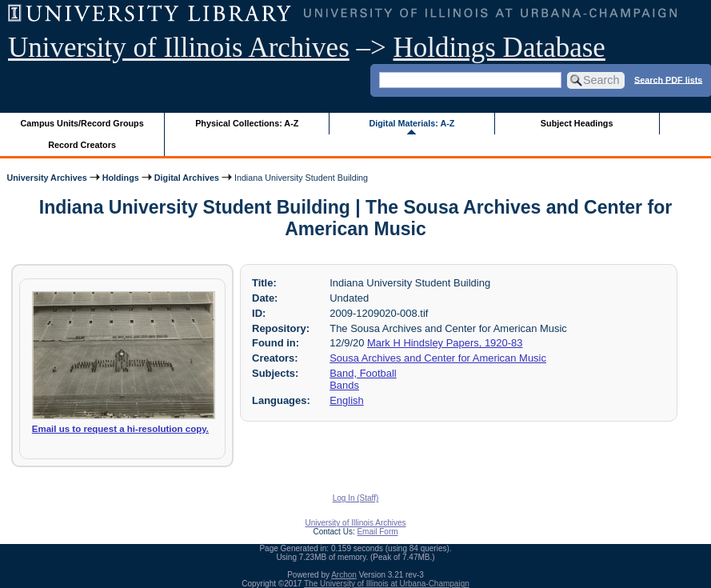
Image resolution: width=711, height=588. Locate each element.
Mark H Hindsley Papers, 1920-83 (445, 343)
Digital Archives (187, 178)
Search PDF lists (668, 79)
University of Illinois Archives (179, 48)
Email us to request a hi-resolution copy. (120, 429)
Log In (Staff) (356, 498)
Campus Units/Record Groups (82, 123)
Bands (344, 385)
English (346, 400)
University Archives (46, 178)
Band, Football (363, 373)
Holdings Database (499, 48)
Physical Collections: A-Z (247, 123)
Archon (344, 575)
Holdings (121, 178)
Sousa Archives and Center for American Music (438, 358)
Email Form (377, 532)
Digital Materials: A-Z (411, 123)
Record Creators (82, 145)
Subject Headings (577, 123)
